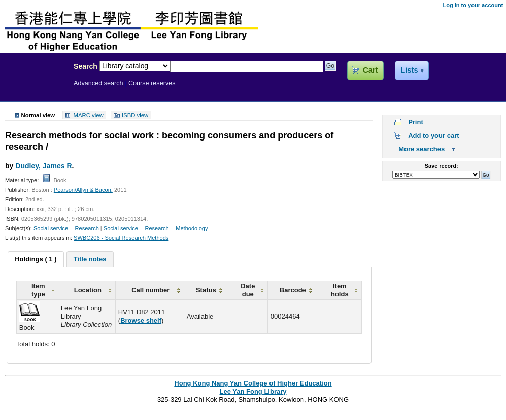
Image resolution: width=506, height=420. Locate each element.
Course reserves (152, 83)
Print (416, 122)
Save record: (442, 166)
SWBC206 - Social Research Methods (121, 238)
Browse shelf (141, 320)
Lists (409, 70)
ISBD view (135, 115)
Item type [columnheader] (38, 290)
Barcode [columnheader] (293, 290)
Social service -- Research (66, 228)
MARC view (89, 115)
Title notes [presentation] (90, 259)
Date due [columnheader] (248, 290)
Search (86, 66)
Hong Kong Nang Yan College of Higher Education (253, 383)
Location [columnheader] (88, 290)
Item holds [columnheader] (340, 290)
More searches (421, 149)
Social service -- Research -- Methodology (156, 228)
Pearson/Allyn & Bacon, (83, 190)
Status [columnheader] (206, 290)
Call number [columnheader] (150, 290)
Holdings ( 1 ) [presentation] (36, 259)
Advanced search (98, 83)
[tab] (36, 259)
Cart (370, 70)
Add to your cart (433, 136)
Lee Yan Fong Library (34, 88)
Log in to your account (473, 5)
